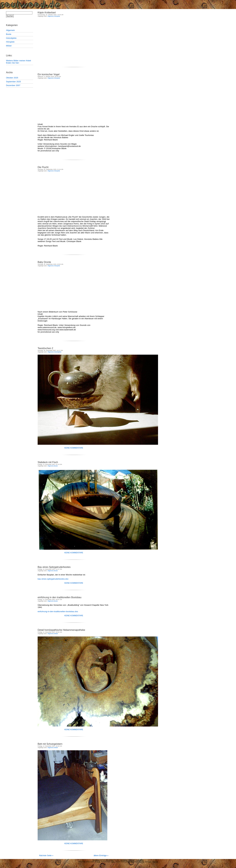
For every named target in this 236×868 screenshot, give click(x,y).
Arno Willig (140, 860)
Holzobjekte (11, 38)
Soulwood (38, 5)
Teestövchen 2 (45, 348)
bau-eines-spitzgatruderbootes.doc (53, 579)
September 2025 (13, 82)
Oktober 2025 (12, 78)
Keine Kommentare (74, 448)
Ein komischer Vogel (49, 74)
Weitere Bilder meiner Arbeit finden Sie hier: (19, 62)
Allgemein (10, 30)
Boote (9, 34)
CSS (150, 862)
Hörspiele (10, 42)
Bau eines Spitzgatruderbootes (54, 567)
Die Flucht (43, 167)
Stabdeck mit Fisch (48, 462)
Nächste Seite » (46, 855)
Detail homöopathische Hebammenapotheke (61, 630)
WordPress (110, 860)
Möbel (9, 46)
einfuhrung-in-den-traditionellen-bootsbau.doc (58, 611)
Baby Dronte (44, 262)
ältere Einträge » (101, 855)
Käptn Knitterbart (47, 13)
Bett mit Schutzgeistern (50, 744)
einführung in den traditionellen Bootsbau (60, 597)
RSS (113, 862)
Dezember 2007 (13, 85)
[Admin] (155, 862)
